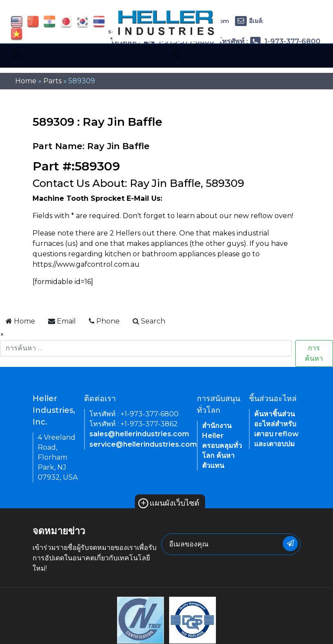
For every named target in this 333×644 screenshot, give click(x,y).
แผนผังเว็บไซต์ (169, 503)
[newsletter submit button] (290, 544)
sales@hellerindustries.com (139, 434)
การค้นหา (314, 353)
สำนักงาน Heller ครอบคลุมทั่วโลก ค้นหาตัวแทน (222, 446)
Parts (52, 81)
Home (26, 81)
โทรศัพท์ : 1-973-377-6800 (269, 41)
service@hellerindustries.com (143, 444)
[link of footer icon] (140, 619)
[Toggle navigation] (16, 55)
